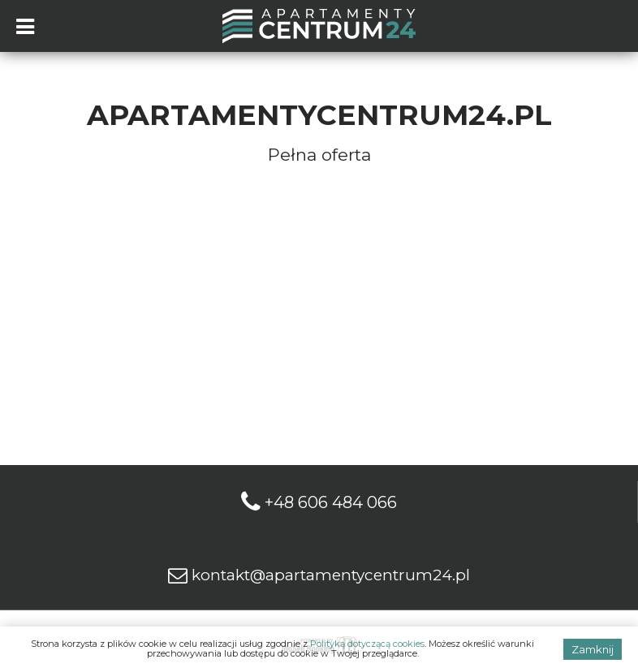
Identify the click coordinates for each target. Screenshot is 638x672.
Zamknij (593, 649)
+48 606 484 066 (331, 502)
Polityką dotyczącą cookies (367, 644)
